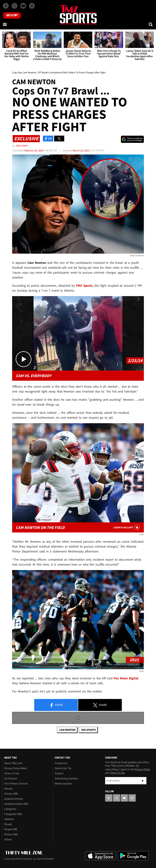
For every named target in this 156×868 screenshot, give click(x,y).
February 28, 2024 (34, 150)
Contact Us (61, 763)
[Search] (151, 24)
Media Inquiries (63, 784)
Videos (8, 839)
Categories (10, 809)
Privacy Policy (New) (16, 768)
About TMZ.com (13, 763)
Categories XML (13, 814)
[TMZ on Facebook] (6, 6)
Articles (9, 789)
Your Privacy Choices (16, 784)
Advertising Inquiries (66, 778)
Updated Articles (13, 799)
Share (56, 705)
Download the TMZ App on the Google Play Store (133, 856)
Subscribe (143, 781)
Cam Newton (67, 730)
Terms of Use (12, 773)
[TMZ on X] (14, 6)
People (8, 824)
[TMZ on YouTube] (124, 798)
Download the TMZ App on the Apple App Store (101, 856)
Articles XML (11, 794)
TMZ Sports (84, 285)
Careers (59, 773)
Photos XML (11, 834)
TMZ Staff (22, 146)
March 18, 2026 (81, 150)
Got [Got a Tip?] (12, 15)
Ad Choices (11, 778)
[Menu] (5, 24)
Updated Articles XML (16, 804)
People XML (11, 829)
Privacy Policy (142, 769)
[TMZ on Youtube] (23, 6)
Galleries (9, 819)
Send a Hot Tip (63, 768)
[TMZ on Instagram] (32, 6)
